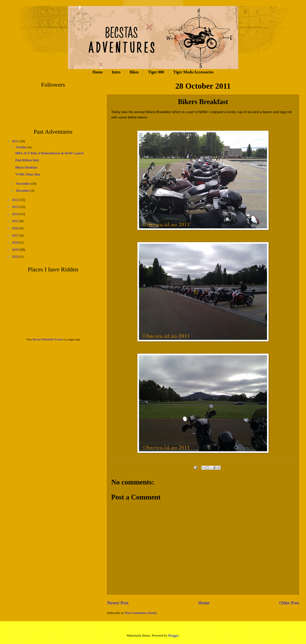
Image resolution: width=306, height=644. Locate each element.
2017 (16, 235)
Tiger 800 (156, 72)
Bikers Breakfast (26, 167)
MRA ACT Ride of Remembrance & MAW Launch (49, 153)
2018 (16, 242)
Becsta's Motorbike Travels (48, 340)
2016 (16, 228)
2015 (16, 221)
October (22, 147)
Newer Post (118, 603)
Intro (116, 72)
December (23, 191)
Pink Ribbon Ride (27, 160)
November (23, 184)
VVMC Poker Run (28, 174)
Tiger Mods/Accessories (193, 72)
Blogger (173, 635)
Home (97, 72)
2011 (16, 141)
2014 (16, 214)
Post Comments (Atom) (141, 613)
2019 (16, 250)
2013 (16, 207)
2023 (16, 257)
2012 (16, 200)
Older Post (289, 603)
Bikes (134, 72)
